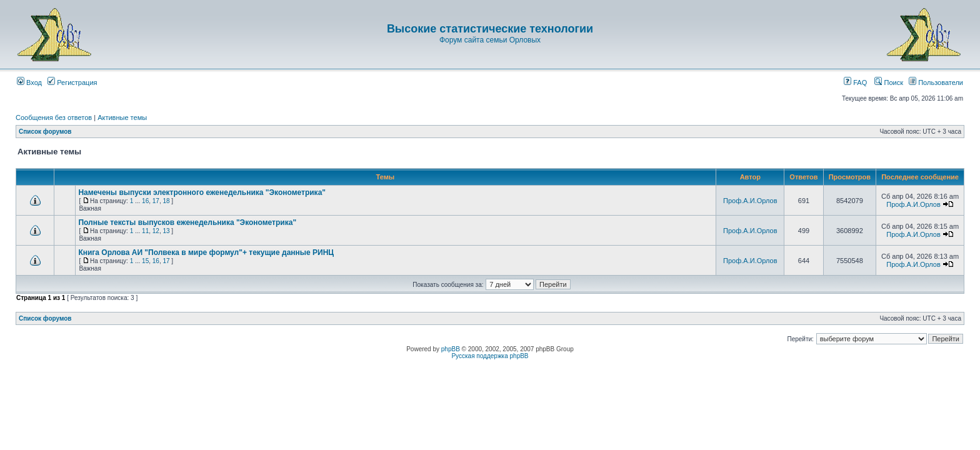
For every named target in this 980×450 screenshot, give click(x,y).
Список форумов (45, 132)
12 (156, 231)
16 (145, 201)
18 (166, 201)
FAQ (855, 82)
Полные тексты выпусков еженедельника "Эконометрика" (187, 222)
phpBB (451, 349)
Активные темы (122, 117)
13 (166, 231)
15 (145, 261)
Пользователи (936, 82)
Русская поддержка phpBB (490, 356)
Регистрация (72, 82)
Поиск (889, 82)
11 (145, 231)
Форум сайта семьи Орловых (490, 40)
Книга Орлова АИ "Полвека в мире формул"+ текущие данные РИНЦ (206, 252)
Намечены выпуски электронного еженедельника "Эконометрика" (202, 192)
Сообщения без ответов (54, 117)
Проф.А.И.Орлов (750, 201)
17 (156, 201)
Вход (29, 82)
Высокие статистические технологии (490, 29)
